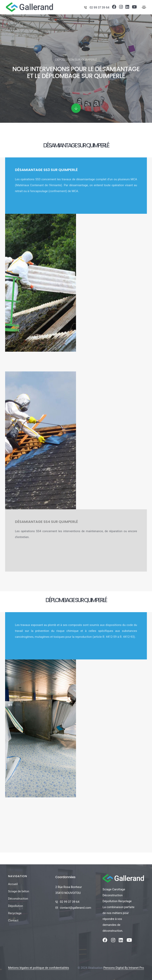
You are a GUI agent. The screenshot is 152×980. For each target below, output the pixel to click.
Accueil (13, 884)
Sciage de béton (19, 891)
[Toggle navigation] (144, 7)
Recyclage (15, 913)
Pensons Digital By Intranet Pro (124, 968)
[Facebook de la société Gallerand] (114, 7)
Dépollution (16, 906)
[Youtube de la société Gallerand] (134, 7)
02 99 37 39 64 (100, 7)
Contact (13, 920)
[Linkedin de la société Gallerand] (127, 7)
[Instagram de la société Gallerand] (121, 7)
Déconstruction (18, 899)
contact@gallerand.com (76, 908)
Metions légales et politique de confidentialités (38, 968)
